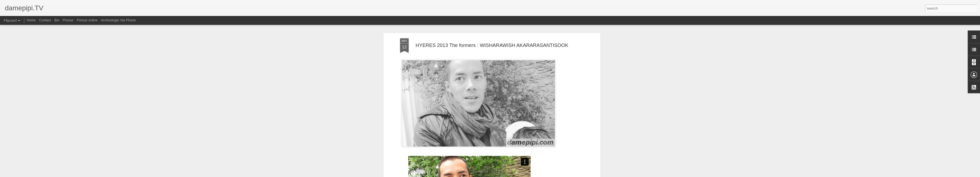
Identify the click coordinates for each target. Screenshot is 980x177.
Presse (68, 20)
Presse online (87, 20)
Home (31, 20)
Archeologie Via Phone (118, 20)
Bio (57, 20)
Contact (45, 20)
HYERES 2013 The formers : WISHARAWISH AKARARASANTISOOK (492, 45)
